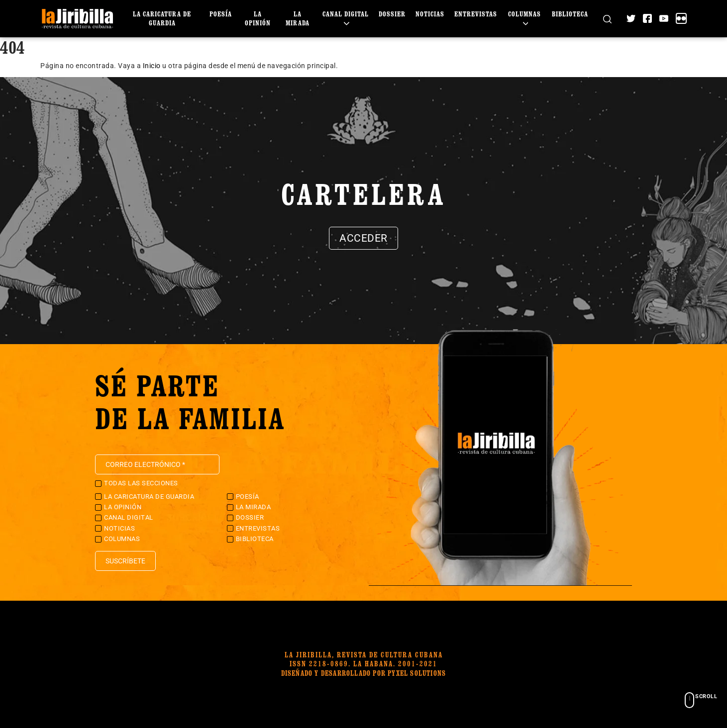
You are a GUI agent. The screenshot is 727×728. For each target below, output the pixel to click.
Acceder (363, 238)
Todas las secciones (141, 483)
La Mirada (298, 18)
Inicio (152, 66)
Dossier (392, 14)
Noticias (430, 14)
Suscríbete (125, 561)
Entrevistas (476, 14)
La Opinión (258, 18)
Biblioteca (570, 14)
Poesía (221, 14)
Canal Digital (346, 18)
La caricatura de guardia (162, 18)
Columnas (524, 18)
